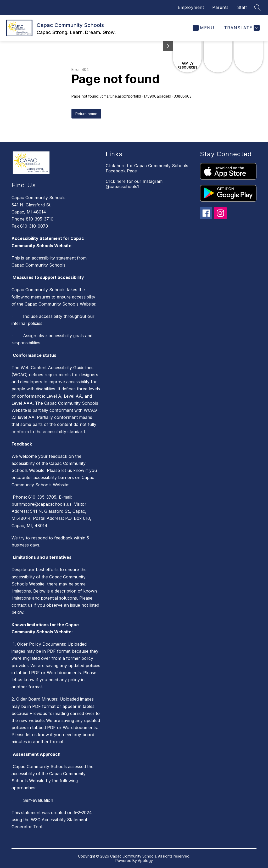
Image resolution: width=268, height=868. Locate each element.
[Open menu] (203, 28)
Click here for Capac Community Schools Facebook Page (147, 168)
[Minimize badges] (168, 46)
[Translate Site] (241, 28)
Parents (220, 7)
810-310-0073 (34, 226)
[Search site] (258, 7)
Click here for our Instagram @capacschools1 (134, 184)
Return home (86, 114)
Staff (242, 7)
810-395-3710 (40, 219)
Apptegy (145, 861)
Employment (191, 7)
